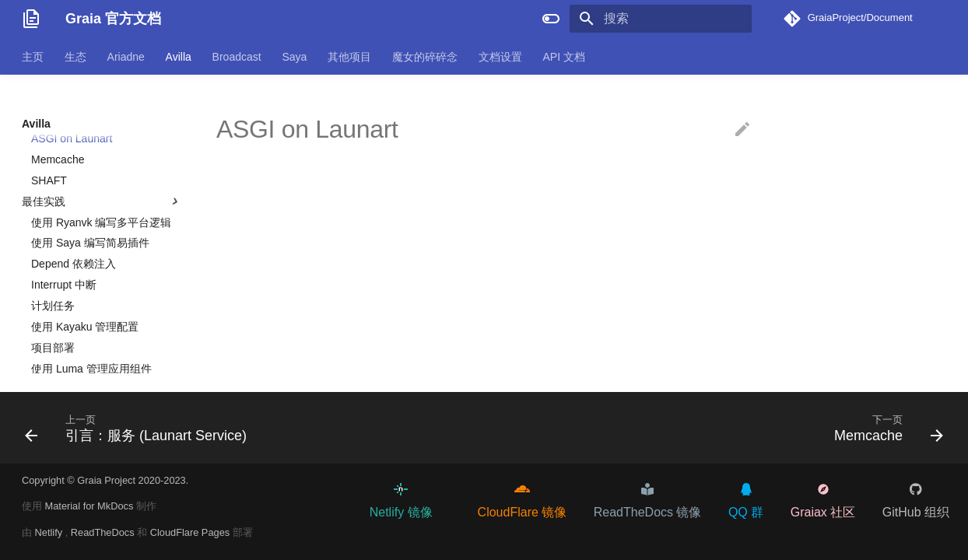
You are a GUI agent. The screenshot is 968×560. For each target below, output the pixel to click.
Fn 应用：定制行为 (86, 168)
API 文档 (563, 57)
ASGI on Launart (72, 252)
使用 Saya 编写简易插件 (90, 356)
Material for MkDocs (91, 506)
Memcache (58, 273)
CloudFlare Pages (191, 532)
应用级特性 (102, 210)
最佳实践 (102, 315)
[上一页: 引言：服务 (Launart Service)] (140, 428)
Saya (294, 57)
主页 (33, 57)
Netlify (50, 532)
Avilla (179, 57)
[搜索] (661, 19)
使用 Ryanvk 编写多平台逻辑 (101, 336)
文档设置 (500, 57)
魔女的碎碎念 (425, 57)
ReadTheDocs (104, 532)
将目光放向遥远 (69, 189)
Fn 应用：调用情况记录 (97, 147)
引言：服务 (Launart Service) (102, 231)
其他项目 (349, 57)
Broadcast (237, 57)
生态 (75, 57)
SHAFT (49, 294)
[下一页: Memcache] (884, 428)
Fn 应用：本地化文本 (92, 126)
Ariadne (126, 57)
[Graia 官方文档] (31, 19)
